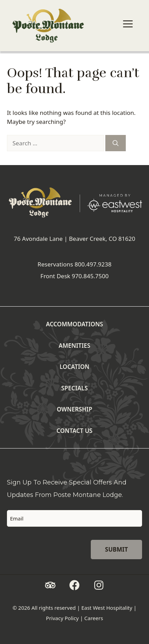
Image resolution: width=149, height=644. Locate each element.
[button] (50, 585)
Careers (94, 618)
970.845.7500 (90, 276)
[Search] (116, 143)
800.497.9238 (93, 264)
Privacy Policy (63, 618)
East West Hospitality (107, 608)
